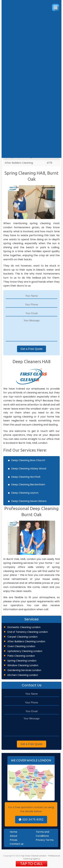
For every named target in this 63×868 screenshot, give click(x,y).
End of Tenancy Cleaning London (28, 632)
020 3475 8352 (31, 819)
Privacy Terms (45, 840)
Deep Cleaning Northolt (26, 477)
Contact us (17, 844)
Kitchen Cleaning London (23, 675)
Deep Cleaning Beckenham (28, 484)
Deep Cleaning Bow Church (28, 460)
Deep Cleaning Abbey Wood (29, 469)
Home (13, 832)
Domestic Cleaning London (24, 627)
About (14, 836)
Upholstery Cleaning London (25, 651)
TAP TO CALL (31, 864)
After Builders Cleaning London (26, 641)
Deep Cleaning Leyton (25, 493)
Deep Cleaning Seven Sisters (29, 501)
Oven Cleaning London (21, 646)
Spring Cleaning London (22, 661)
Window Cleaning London (23, 665)
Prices (14, 840)
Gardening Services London (24, 670)
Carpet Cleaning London (22, 637)
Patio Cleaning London (21, 656)
